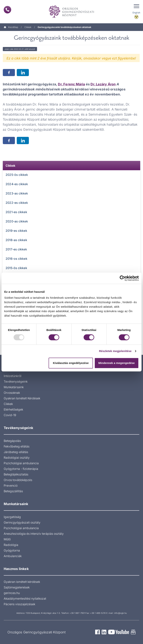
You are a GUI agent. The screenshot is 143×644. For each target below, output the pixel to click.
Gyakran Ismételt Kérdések (22, 398)
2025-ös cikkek (17, 175)
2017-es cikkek (16, 249)
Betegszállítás (13, 491)
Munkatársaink (14, 387)
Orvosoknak (12, 393)
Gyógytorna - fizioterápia (21, 469)
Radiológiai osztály (17, 458)
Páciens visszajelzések (19, 604)
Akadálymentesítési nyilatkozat (25, 599)
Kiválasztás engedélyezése (71, 363)
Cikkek (28, 27)
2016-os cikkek (16, 259)
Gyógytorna (12, 550)
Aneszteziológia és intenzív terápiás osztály (34, 534)
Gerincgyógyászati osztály (22, 522)
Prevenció (11, 486)
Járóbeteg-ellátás (16, 452)
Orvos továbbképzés (18, 480)
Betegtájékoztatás (16, 474)
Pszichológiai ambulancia (21, 463)
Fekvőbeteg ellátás (17, 446)
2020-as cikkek (17, 221)
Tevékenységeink (16, 381)
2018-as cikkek (16, 240)
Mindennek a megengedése (116, 363)
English (136, 13)
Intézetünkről (13, 376)
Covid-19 (10, 415)
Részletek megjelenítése (115, 351)
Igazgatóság (12, 517)
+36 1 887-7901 (77, 613)
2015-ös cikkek (16, 268)
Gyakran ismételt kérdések (22, 582)
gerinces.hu (12, 593)
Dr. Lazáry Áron (103, 84)
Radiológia (11, 545)
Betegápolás (12, 441)
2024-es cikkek (17, 184)
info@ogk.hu (120, 613)
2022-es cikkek (17, 203)
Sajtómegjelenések (17, 587)
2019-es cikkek (16, 231)
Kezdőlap (11, 27)
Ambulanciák (13, 556)
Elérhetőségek (13, 409)
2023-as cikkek (17, 193)
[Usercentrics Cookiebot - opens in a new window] (122, 278)
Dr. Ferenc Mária (71, 84)
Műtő (7, 539)
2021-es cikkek (16, 212)
